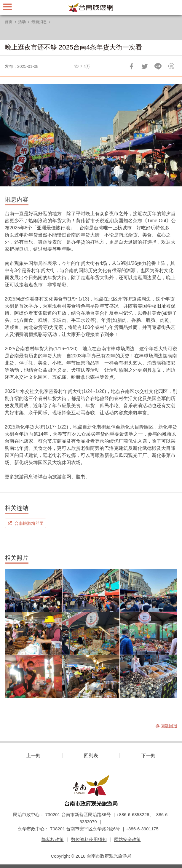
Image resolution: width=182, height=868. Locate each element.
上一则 (33, 756)
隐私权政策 (53, 839)
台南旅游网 (91, 7)
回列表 (91, 756)
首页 (9, 22)
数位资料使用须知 (89, 839)
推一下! (145, 66)
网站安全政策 (127, 839)
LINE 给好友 (158, 66)
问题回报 (171, 66)
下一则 (149, 756)
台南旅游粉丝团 (29, 523)
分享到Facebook (131, 66)
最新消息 (39, 22)
